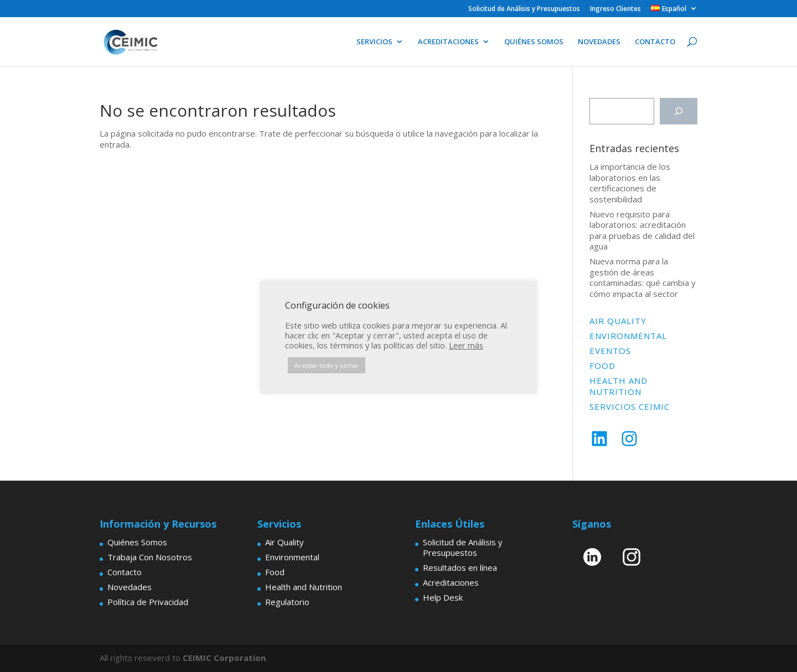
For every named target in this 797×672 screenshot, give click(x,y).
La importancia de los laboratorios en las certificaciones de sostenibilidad (630, 183)
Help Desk (443, 597)
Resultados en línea (460, 567)
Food (602, 366)
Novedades (130, 587)
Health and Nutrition (619, 386)
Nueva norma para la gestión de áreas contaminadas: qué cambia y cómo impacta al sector (643, 277)
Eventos (610, 351)
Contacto (125, 572)
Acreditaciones (451, 582)
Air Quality (618, 321)
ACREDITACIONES (448, 42)
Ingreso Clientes (615, 9)
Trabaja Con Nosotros (150, 557)
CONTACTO (655, 42)
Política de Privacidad (148, 602)
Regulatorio (287, 602)
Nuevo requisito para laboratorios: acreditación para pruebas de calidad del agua (642, 230)
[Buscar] (679, 111)
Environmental (628, 336)
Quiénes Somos (137, 542)
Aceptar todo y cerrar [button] (327, 365)
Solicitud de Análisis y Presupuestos (524, 9)
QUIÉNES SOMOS (534, 42)
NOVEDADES (599, 42)
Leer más (466, 345)
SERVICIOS (374, 42)
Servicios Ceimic (630, 407)
